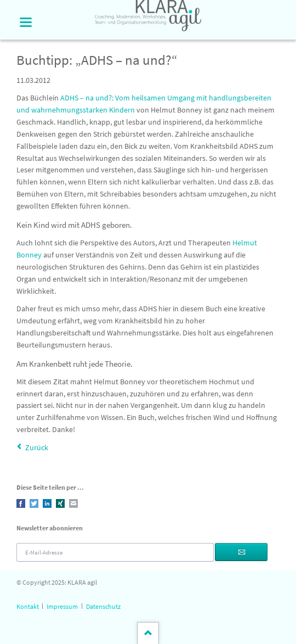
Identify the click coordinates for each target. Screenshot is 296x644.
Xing (60, 503)
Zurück (37, 447)
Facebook (21, 503)
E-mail (73, 503)
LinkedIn (47, 503)
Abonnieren (241, 552)
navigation (26, 22)
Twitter (34, 503)
